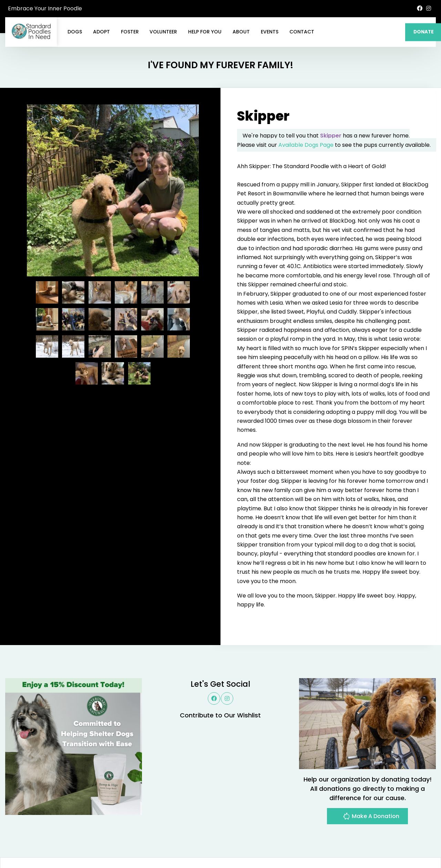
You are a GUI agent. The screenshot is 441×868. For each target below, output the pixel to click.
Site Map (420, 846)
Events (270, 32)
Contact (302, 32)
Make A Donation (371, 784)
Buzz (238, 846)
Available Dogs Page (306, 112)
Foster (130, 32)
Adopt (101, 32)
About (241, 32)
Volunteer (163, 32)
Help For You (205, 32)
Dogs (75, 32)
